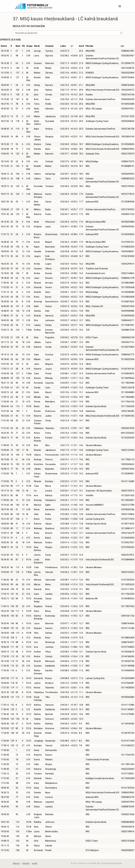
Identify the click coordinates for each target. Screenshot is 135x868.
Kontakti (26, 863)
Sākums (16, 863)
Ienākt (35, 863)
